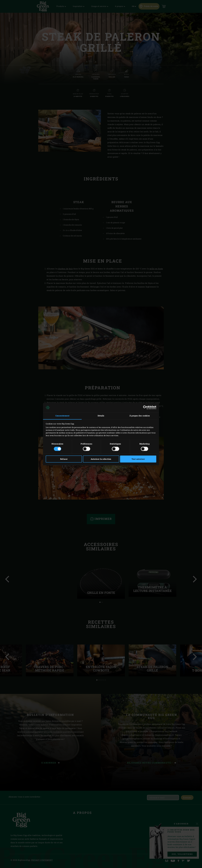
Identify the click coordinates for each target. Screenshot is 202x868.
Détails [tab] (101, 416)
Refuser (64, 459)
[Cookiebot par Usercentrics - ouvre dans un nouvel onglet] (145, 407)
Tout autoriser (138, 459)
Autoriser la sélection (101, 459)
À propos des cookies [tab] (140, 416)
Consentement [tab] (62, 416)
